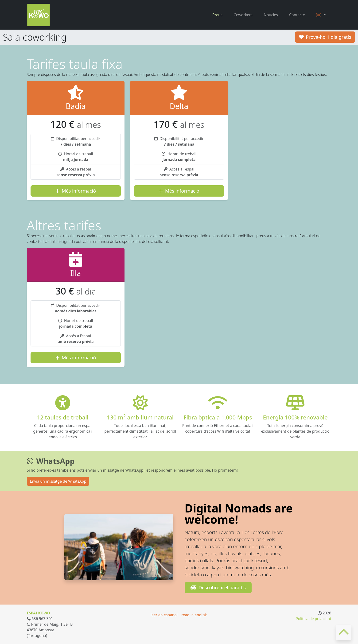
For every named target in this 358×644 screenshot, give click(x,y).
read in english (194, 615)
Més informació (76, 191)
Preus (217, 15)
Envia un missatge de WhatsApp (58, 481)
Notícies (271, 15)
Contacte (297, 15)
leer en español (164, 615)
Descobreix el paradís (218, 588)
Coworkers (243, 15)
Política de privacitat (313, 619)
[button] (321, 15)
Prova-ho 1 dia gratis (325, 37)
